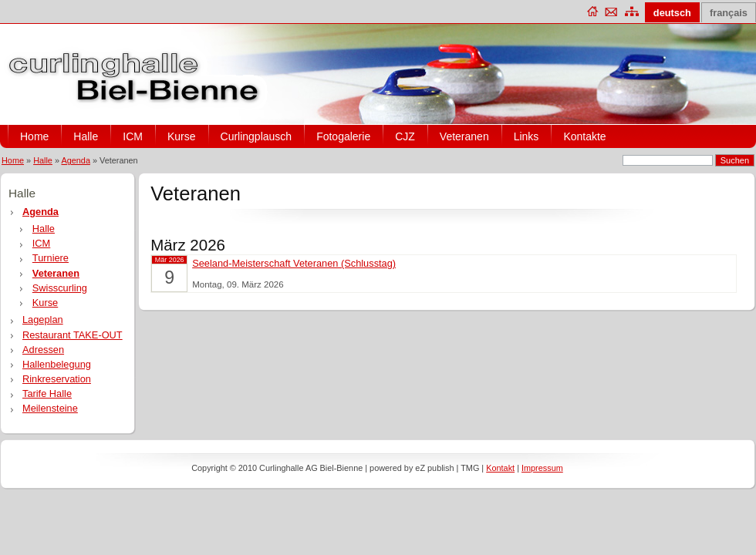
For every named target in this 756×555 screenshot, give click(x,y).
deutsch (672, 13)
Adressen (43, 350)
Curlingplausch (256, 136)
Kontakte (584, 136)
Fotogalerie (343, 136)
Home (34, 136)
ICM (133, 136)
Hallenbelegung (57, 364)
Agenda (76, 160)
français (729, 13)
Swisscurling (60, 288)
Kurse (182, 136)
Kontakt (500, 468)
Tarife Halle (47, 394)
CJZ (405, 136)
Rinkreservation (57, 379)
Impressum (542, 468)
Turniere (51, 258)
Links (526, 136)
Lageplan (43, 320)
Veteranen (464, 136)
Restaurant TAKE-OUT (73, 335)
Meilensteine (50, 408)
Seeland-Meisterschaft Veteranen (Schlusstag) (294, 263)
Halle (86, 136)
